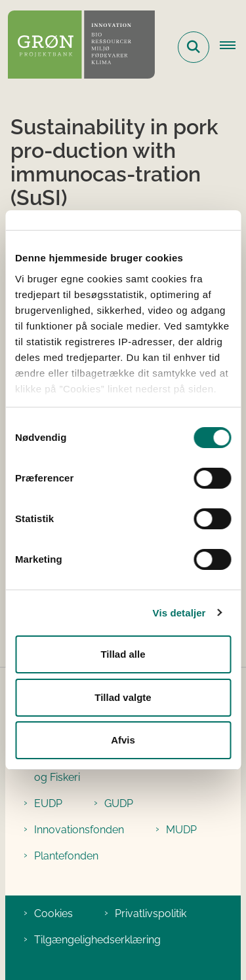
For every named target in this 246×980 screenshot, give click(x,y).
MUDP (181, 830)
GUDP (119, 803)
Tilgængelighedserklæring (97, 940)
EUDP (48, 803)
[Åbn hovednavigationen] (233, 47)
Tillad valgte (123, 697)
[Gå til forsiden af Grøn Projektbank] (77, 47)
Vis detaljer (179, 613)
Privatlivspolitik (151, 914)
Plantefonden (66, 856)
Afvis (123, 740)
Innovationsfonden (79, 830)
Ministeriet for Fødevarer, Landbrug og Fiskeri (119, 769)
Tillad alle (123, 654)
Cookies (53, 914)
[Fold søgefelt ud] (194, 47)
